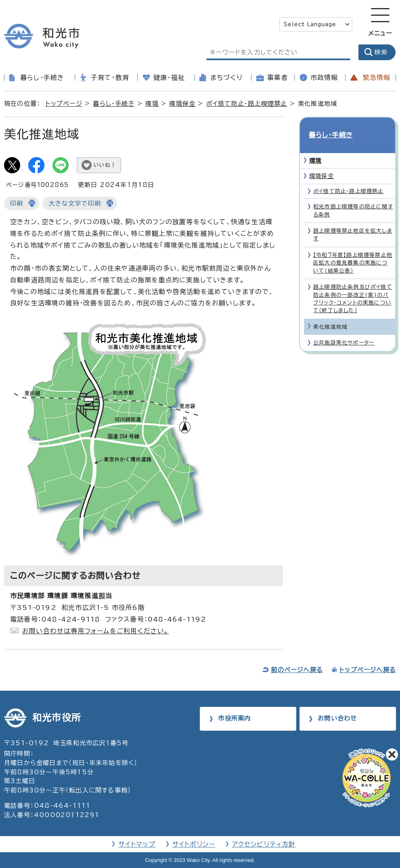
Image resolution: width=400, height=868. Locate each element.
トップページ (64, 104)
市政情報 (324, 78)
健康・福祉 (169, 78)
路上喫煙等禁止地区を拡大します (353, 221)
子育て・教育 (110, 78)
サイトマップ (137, 844)
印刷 (17, 203)
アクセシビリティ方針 (264, 844)
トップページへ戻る (368, 670)
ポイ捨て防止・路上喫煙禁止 (247, 104)
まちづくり (226, 78)
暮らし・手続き (42, 78)
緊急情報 (377, 78)
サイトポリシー (194, 844)
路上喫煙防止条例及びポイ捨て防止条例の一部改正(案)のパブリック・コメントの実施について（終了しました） (353, 285)
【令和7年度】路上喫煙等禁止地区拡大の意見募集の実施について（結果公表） (353, 249)
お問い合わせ (337, 718)
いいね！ (105, 165)
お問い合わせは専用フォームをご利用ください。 (95, 631)
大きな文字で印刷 (75, 203)
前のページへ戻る (297, 670)
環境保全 (182, 104)
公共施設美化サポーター (344, 329)
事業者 (278, 78)
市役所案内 (234, 718)
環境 (152, 104)
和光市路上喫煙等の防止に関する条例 (353, 197)
